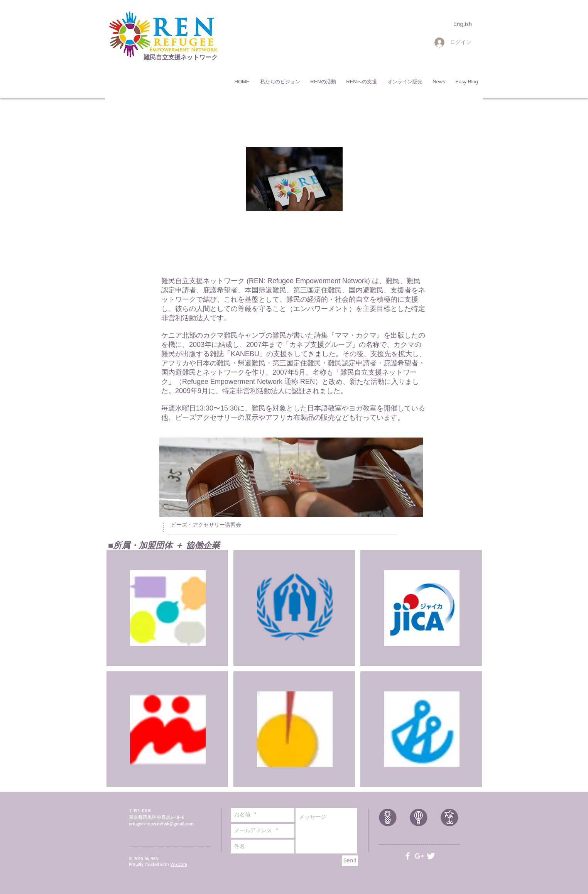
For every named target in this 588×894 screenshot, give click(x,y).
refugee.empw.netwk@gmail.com (161, 824)
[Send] (350, 861)
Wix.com (179, 864)
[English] (463, 24)
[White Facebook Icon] (408, 856)
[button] (280, 82)
